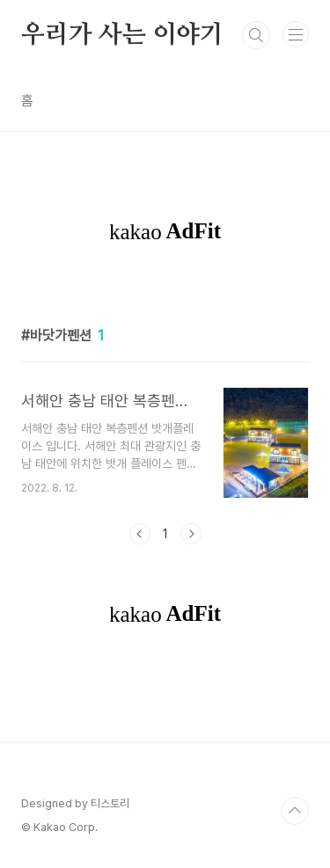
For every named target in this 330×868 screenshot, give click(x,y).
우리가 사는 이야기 (122, 35)
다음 (191, 534)
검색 (256, 35)
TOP (295, 811)
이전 (140, 534)
